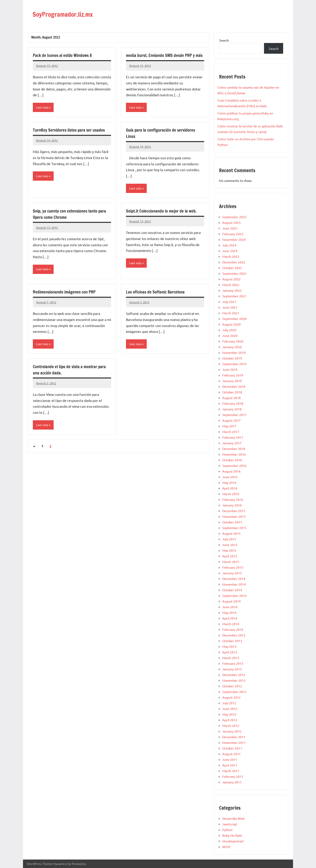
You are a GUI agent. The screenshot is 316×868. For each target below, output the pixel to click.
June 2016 (230, 477)
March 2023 (231, 256)
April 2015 (230, 556)
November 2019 (234, 352)
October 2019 (232, 358)
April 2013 (230, 652)
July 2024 (229, 245)
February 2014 (233, 629)
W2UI (226, 847)
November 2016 (234, 454)
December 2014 (234, 579)
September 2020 (234, 319)
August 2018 (231, 398)
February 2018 (233, 403)
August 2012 (231, 697)
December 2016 (234, 449)
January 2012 (232, 731)
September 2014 (234, 595)
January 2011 (232, 782)
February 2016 (233, 499)
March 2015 (231, 562)
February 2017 (233, 437)
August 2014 (231, 601)
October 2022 (232, 268)
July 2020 (229, 330)
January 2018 (232, 409)
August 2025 (231, 222)
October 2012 (232, 686)
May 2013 (229, 646)
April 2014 (230, 618)
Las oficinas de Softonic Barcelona (157, 299)
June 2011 (230, 759)
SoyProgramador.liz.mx (71, 14)
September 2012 (234, 692)
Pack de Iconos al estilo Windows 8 (64, 55)
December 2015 (234, 511)
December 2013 (234, 635)
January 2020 (232, 347)
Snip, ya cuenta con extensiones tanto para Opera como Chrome (68, 221)
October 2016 (232, 460)
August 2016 (231, 471)
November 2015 (234, 516)
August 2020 (231, 324)
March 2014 (231, 624)
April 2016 (230, 488)
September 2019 (234, 364)
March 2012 (231, 725)
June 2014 (230, 607)
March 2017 (231, 432)
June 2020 (230, 335)
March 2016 (231, 494)
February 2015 (233, 567)
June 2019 (230, 369)
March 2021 (231, 313)
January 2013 (232, 669)
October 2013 (232, 641)
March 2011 (231, 771)
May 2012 (229, 714)
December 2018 (234, 386)
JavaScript (230, 824)
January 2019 (232, 381)
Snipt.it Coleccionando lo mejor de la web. (164, 218)
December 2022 (234, 262)
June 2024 (230, 251)
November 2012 (234, 680)
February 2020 (233, 341)
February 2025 (233, 234)
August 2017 (231, 420)
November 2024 (234, 239)
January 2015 (232, 573)
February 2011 (233, 776)
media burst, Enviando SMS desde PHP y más (162, 58)
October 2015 (232, 522)
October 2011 (232, 748)
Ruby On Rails (232, 835)
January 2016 (232, 505)
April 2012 (230, 720)
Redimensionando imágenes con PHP (66, 299)
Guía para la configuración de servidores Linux (163, 139)
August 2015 (231, 533)
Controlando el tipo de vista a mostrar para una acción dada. (72, 377)
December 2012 (234, 675)
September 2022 (234, 273)
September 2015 (234, 528)
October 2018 (232, 392)
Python (227, 830)
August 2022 (231, 279)
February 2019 (233, 375)
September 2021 (234, 296)
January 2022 (232, 290)
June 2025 (230, 228)
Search (224, 40)
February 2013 (233, 663)
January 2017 (232, 443)
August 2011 (231, 754)
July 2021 (229, 302)
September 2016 (234, 465)
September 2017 (234, 415)
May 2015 (229, 550)
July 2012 (229, 703)
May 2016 (229, 482)
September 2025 (234, 217)
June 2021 (230, 307)
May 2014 (229, 612)
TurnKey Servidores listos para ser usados (71, 136)
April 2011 (230, 765)
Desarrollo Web (233, 818)
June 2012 (230, 709)
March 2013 (231, 658)
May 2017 (229, 426)
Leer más (43, 108)
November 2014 (234, 584)
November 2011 (234, 742)
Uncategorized (233, 841)
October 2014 (232, 590)
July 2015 (229, 539)
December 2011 (234, 737)
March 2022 (231, 285)
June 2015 (230, 545)
